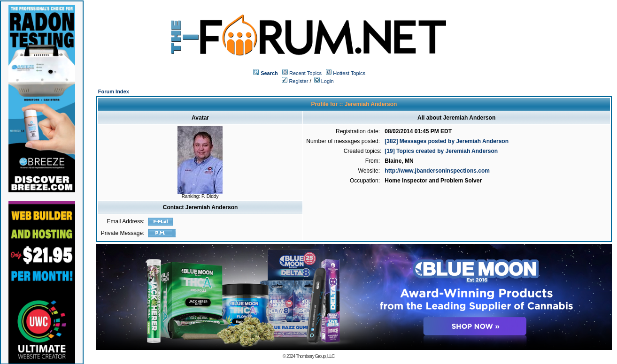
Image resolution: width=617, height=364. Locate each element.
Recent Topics (305, 73)
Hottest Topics (349, 73)
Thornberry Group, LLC (315, 356)
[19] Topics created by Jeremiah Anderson (441, 151)
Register (295, 81)
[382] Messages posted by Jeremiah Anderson (447, 141)
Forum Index (114, 91)
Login (324, 81)
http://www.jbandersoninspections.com (437, 171)
